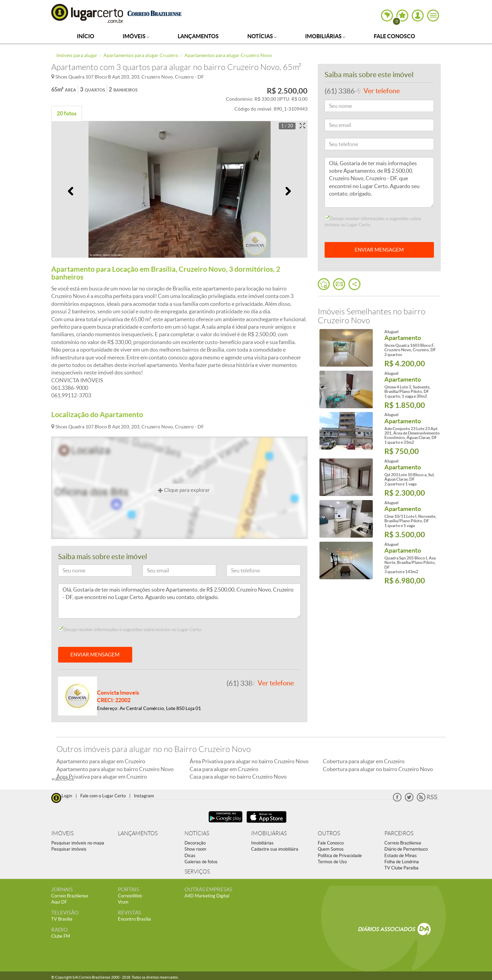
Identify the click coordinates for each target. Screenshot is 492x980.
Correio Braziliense (403, 843)
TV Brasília (62, 919)
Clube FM (61, 936)
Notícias (262, 36)
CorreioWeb (130, 896)
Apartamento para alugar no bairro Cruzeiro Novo (115, 769)
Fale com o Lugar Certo (103, 796)
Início (86, 36)
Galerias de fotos (201, 862)
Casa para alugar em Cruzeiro (224, 769)
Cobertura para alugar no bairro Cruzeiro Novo (378, 769)
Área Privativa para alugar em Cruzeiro (102, 777)
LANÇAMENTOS (138, 833)
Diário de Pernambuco (406, 849)
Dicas (190, 856)
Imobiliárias (325, 36)
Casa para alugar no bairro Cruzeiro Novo (238, 777)
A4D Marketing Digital (207, 896)
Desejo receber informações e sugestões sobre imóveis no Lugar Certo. (130, 629)
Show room (195, 849)
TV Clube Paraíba (401, 868)
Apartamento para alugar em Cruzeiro (101, 761)
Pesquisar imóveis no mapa (78, 843)
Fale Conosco (394, 36)
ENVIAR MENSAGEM (95, 655)
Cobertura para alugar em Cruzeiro (364, 761)
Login (67, 796)
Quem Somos (331, 849)
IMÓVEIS (62, 833)
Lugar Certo (87, 13)
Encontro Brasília (134, 919)
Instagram (144, 796)
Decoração (195, 843)
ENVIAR (379, 250)
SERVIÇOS (197, 872)
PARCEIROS (399, 833)
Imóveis (136, 36)
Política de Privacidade (340, 856)
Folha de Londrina (402, 862)
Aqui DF (59, 902)
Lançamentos (198, 36)
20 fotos (67, 113)
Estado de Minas (401, 856)
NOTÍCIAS (197, 833)
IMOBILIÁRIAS (269, 833)
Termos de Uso (332, 862)
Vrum (123, 902)
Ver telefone (276, 683)
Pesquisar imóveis (69, 849)
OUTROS (329, 833)
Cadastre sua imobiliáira (275, 849)
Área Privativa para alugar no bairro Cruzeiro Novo (249, 761)
